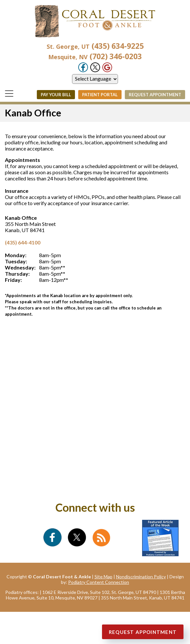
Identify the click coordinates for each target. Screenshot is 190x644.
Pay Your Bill (56, 95)
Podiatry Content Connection (99, 582)
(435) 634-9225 (95, 46)
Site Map (103, 577)
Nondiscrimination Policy (141, 577)
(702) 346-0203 (95, 56)
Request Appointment (155, 95)
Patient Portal (100, 95)
